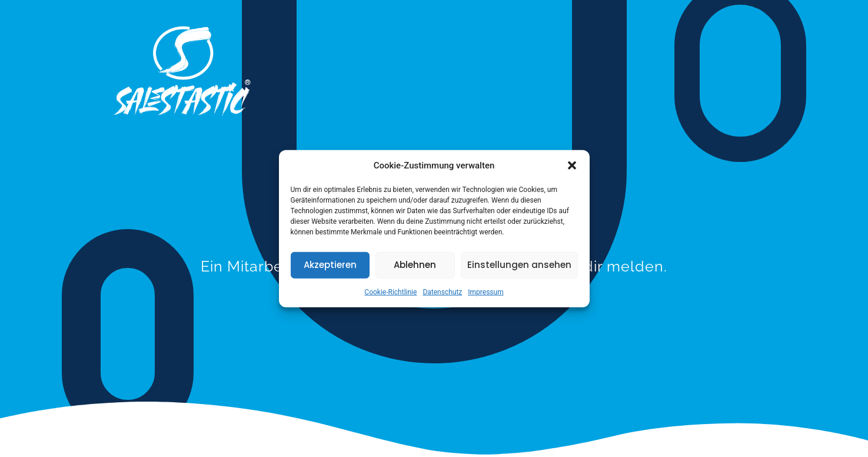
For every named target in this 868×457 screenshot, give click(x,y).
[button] (572, 165)
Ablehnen (415, 265)
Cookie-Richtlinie (390, 292)
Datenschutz (442, 292)
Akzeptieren (330, 265)
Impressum (485, 292)
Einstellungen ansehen (519, 265)
